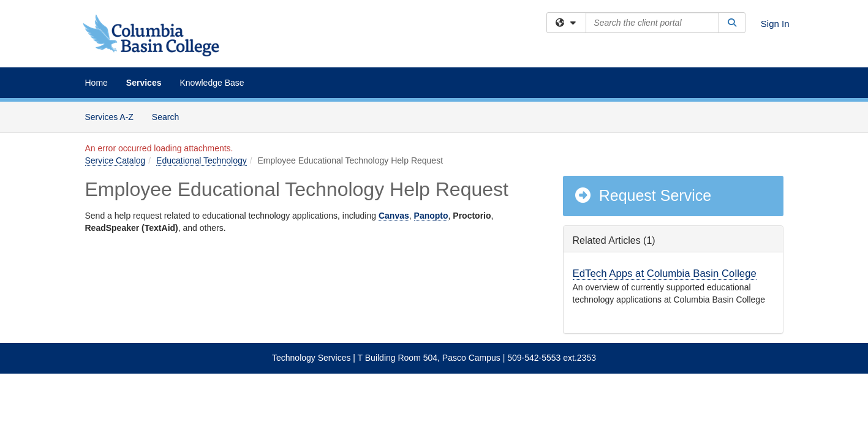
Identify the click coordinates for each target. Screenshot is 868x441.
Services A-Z (109, 117)
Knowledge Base (212, 83)
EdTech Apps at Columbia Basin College (665, 273)
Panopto (431, 216)
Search (170, 116)
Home (96, 83)
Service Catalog (115, 160)
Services (144, 83)
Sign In (775, 24)
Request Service (643, 195)
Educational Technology (202, 160)
